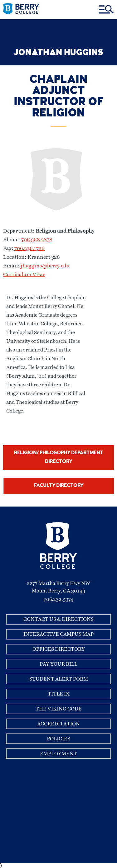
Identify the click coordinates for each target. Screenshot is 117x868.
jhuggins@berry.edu (45, 266)
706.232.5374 (58, 599)
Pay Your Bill (58, 664)
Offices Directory (59, 649)
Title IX (59, 694)
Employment (58, 754)
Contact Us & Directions (58, 619)
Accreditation (58, 724)
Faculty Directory (59, 486)
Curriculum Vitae (24, 275)
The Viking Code (59, 709)
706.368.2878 (37, 240)
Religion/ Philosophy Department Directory (58, 458)
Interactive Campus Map (58, 634)
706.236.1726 (29, 249)
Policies (58, 739)
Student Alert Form (59, 679)
